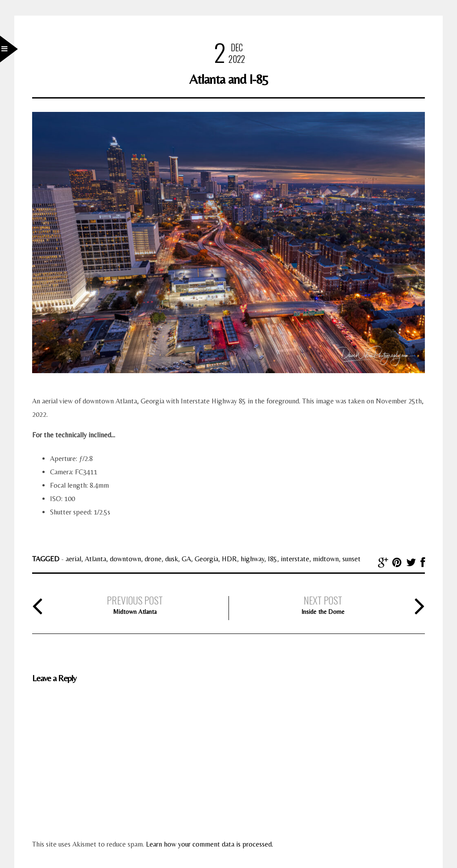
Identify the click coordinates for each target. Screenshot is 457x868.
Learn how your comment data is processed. (210, 844)
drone (153, 559)
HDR (229, 559)
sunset (351, 559)
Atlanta (96, 559)
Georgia (206, 559)
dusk (172, 559)
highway (252, 559)
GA (186, 559)
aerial (73, 559)
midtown (326, 559)
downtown (125, 559)
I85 (272, 559)
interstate (295, 559)
